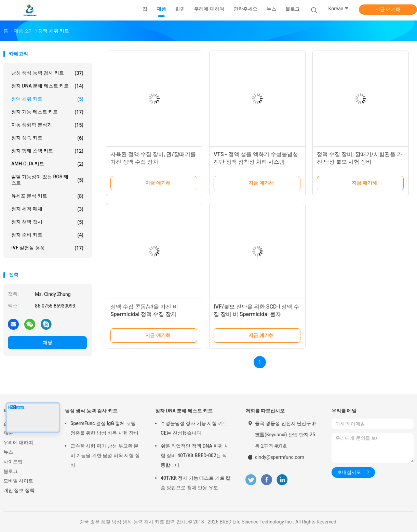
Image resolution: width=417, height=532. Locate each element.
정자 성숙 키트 (47, 138)
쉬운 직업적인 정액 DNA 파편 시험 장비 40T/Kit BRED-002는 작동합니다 (195, 455)
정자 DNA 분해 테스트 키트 (47, 86)
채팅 (48, 342)
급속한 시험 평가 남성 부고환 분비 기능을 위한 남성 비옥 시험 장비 (105, 455)
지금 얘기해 (388, 9)
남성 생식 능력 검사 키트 (47, 73)
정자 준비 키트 (47, 235)
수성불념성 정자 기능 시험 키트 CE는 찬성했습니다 (194, 428)
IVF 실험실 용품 (47, 248)
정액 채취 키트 (47, 99)
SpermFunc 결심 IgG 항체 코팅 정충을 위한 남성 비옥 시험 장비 (104, 428)
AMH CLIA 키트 (47, 164)
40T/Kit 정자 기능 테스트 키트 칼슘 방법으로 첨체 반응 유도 (196, 483)
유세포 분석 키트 (47, 196)
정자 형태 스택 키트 (47, 151)
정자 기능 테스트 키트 (47, 112)
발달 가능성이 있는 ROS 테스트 (47, 180)
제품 (8, 433)
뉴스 (8, 452)
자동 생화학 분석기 (47, 125)
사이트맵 (13, 462)
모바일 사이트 (18, 481)
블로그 (11, 471)
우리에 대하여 (18, 442)
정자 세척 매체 (47, 209)
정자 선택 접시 (47, 222)
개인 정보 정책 (19, 490)
